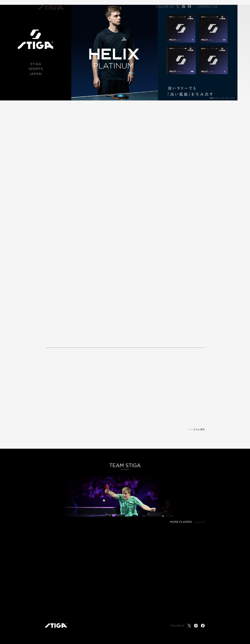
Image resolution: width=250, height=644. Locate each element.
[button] (211, 98)
